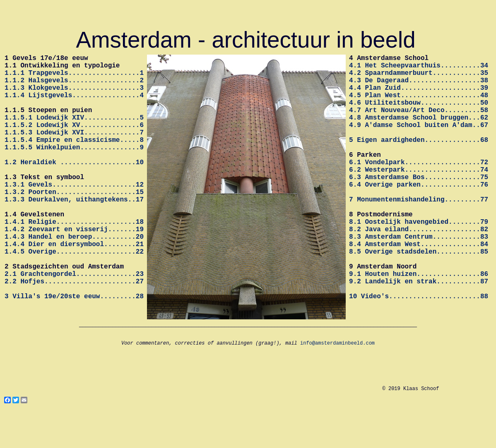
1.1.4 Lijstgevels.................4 (74, 105)
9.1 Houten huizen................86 (419, 323)
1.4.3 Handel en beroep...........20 (74, 278)
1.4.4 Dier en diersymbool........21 (74, 287)
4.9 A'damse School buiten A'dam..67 (419, 141)
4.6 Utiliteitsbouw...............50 (419, 114)
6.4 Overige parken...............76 (419, 214)
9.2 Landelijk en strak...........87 (419, 332)
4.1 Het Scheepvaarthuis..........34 (419, 68)
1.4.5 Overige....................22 (74, 296)
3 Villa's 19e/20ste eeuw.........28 (74, 350)
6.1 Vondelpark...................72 (419, 187)
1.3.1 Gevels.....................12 (74, 214)
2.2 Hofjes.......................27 (74, 332)
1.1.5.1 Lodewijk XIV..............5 (74, 132)
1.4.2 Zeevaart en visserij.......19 (74, 268)
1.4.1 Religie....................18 (74, 259)
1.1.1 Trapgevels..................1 (74, 77)
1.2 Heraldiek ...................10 (74, 187)
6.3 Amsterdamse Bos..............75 (419, 205)
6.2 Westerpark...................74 (419, 196)
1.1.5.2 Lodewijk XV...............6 (74, 141)
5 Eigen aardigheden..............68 (419, 159)
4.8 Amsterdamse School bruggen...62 (419, 132)
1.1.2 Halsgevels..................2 (74, 86)
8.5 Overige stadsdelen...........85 (419, 296)
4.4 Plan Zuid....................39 (419, 96)
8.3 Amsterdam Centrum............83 (419, 278)
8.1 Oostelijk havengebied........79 (419, 259)
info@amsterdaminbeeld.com (337, 380)
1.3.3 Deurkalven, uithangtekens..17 (74, 232)
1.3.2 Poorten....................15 (74, 223)
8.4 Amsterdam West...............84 (419, 287)
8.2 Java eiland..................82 (419, 268)
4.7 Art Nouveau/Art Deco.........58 (419, 123)
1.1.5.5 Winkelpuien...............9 (74, 168)
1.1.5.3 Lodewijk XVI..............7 (74, 150)
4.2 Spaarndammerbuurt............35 (419, 77)
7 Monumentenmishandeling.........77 (419, 232)
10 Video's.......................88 (419, 350)
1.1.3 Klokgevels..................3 (74, 96)
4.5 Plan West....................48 (419, 105)
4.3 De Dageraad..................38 (419, 86)
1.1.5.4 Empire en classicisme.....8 (74, 159)
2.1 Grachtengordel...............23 (74, 323)
